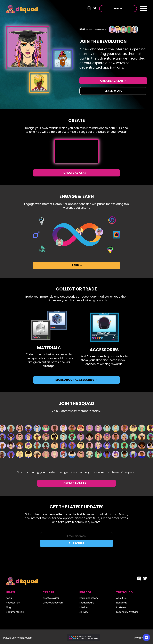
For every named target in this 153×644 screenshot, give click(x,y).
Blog (8, 607)
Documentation (15, 612)
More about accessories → (76, 380)
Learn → (76, 265)
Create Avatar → (113, 81)
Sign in (118, 8)
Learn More (113, 91)
